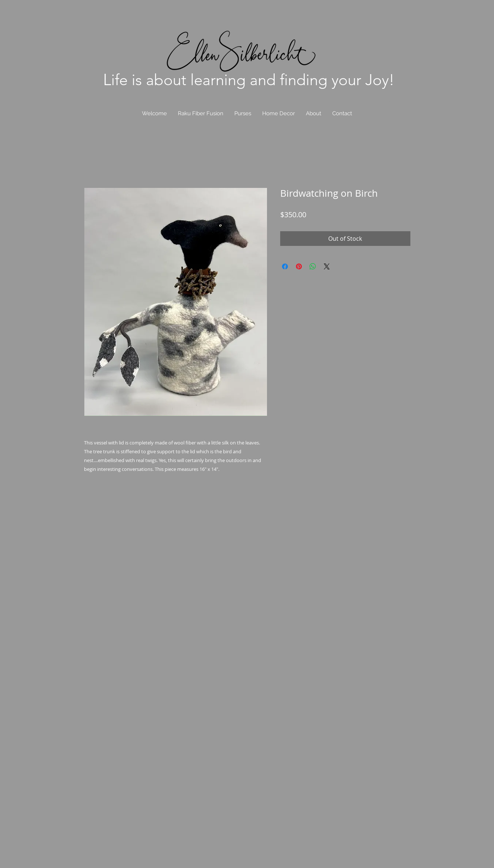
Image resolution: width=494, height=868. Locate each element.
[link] (387, 105)
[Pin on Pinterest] (299, 266)
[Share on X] (327, 266)
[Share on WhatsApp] (313, 266)
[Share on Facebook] (285, 266)
